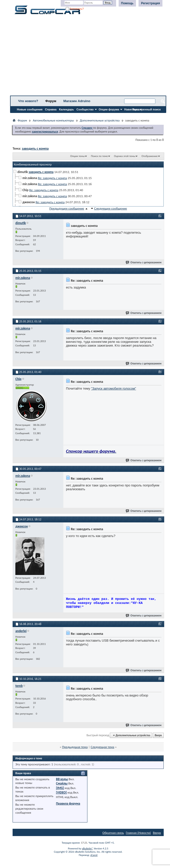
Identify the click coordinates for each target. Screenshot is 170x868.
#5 (160, 468)
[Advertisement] (88, 57)
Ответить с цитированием (144, 262)
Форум (51, 101)
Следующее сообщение (111, 208)
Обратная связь (113, 833)
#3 (160, 321)
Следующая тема (103, 747)
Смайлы (62, 783)
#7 (160, 624)
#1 (160, 216)
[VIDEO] (61, 792)
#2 (160, 270)
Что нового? (28, 101)
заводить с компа (35, 149)
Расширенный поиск (147, 109)
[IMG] (60, 788)
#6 (160, 519)
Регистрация (150, 3)
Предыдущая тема (75, 747)
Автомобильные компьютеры (53, 120)
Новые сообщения (30, 109)
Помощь (127, 3)
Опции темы (78, 156)
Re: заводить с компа (52, 178)
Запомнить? (75, 9)
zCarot (94, 855)
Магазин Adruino (77, 101)
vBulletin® (88, 849)
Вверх (158, 735)
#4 (160, 371)
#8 (160, 678)
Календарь (66, 109)
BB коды (62, 779)
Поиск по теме (99, 156)
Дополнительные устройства (100, 120)
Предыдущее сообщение (67, 208)
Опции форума (109, 109)
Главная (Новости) (138, 833)
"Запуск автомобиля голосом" (114, 388)
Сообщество (85, 109)
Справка (51, 109)
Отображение (150, 156)
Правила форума (68, 803)
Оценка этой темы (125, 156)
